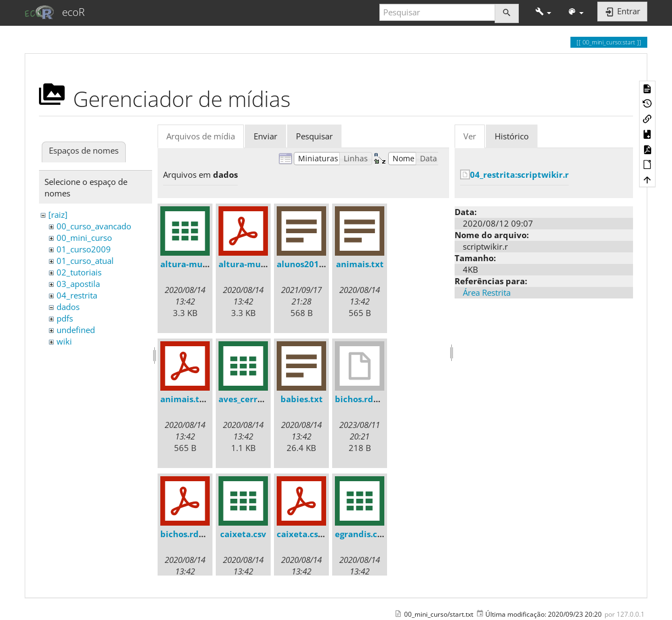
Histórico (512, 136)
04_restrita (77, 295)
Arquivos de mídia (201, 136)
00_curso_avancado (94, 226)
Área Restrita (487, 292)
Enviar (265, 136)
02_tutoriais (79, 272)
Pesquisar (314, 136)
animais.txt (360, 264)
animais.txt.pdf (192, 399)
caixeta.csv (243, 534)
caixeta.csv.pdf (308, 534)
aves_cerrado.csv (253, 399)
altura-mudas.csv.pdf (263, 264)
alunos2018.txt (308, 264)
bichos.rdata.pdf (195, 534)
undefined (76, 330)
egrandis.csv (360, 534)
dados (68, 307)
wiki (64, 341)
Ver (470, 136)
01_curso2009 (84, 249)
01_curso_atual (85, 261)
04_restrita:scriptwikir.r (519, 174)
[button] (543, 12)
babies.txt (302, 399)
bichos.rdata (361, 399)
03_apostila (78, 284)
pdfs (65, 318)
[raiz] (58, 215)
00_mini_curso (84, 238)
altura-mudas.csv (196, 264)
